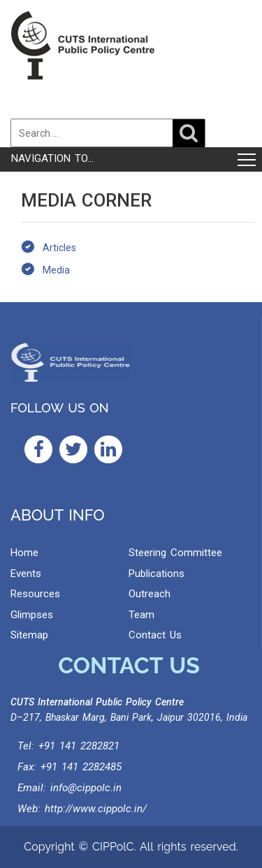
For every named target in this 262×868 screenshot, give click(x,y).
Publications (157, 574)
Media (56, 270)
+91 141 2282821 (79, 746)
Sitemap (29, 635)
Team (141, 615)
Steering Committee (175, 553)
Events (26, 574)
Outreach (150, 594)
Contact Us (155, 635)
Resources (35, 594)
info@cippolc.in (86, 788)
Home (24, 553)
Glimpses (32, 615)
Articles (59, 248)
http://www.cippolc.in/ (96, 809)
